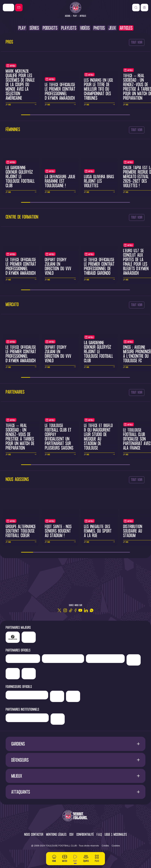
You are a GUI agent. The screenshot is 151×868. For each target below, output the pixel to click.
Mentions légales (56, 835)
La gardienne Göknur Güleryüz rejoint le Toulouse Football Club (20, 177)
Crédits (105, 846)
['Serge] (105, 659)
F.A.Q (99, 835)
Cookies (116, 846)
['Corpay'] (73, 696)
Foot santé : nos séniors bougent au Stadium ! (58, 531)
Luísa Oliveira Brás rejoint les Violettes (99, 182)
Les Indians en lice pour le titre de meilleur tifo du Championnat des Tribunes (99, 89)
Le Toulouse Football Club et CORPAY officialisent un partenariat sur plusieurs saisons (59, 437)
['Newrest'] (23, 659)
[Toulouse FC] (76, 8)
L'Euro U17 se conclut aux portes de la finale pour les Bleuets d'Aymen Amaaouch (136, 262)
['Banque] (27, 695)
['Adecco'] (13, 674)
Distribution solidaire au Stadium (133, 531)
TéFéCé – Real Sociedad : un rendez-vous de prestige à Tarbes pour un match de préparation (20, 437)
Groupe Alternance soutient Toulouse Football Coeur (21, 531)
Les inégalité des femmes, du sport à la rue (98, 531)
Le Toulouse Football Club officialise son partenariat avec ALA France (137, 439)
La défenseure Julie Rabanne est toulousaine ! (60, 182)
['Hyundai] (63, 659)
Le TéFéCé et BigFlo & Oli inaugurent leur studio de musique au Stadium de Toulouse (98, 437)
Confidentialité (85, 835)
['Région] (27, 718)
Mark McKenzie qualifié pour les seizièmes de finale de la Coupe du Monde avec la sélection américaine (20, 85)
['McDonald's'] (57, 696)
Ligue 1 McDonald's (116, 835)
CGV (72, 835)
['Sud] (134, 660)
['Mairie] (58, 719)
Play (75, 16)
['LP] (13, 637)
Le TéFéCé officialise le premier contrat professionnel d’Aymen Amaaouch (60, 92)
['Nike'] (8, 8)
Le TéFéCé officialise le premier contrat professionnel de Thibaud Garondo (99, 267)
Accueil (68, 16)
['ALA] (29, 674)
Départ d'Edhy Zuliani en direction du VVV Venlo (58, 267)
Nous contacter (34, 835)
